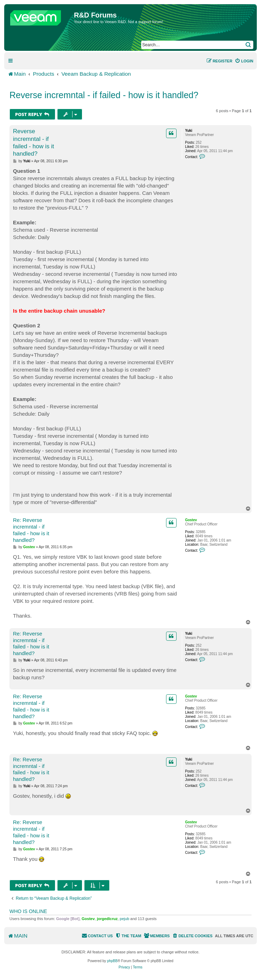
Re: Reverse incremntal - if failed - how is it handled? (31, 530)
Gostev (191, 520)
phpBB (112, 961)
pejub (125, 919)
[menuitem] (244, 61)
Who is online (28, 911)
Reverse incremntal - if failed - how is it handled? (104, 95)
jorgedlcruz (107, 919)
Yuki (189, 131)
